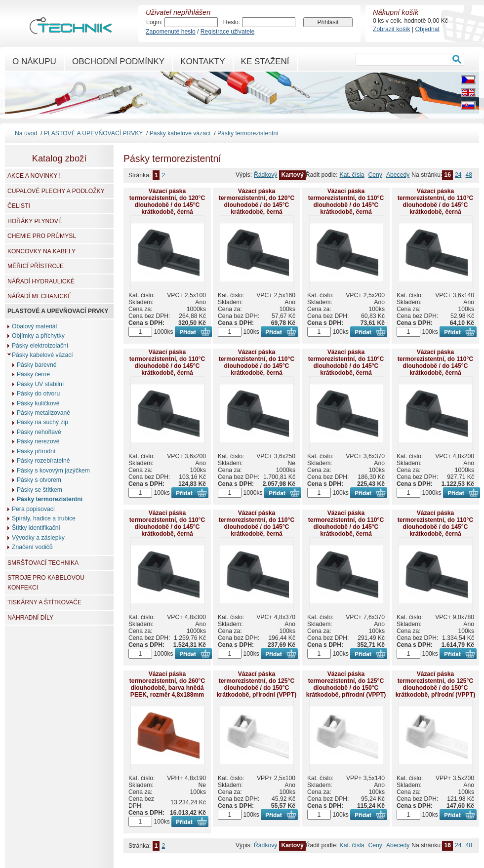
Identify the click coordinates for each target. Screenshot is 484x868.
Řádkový (265, 175)
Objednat (427, 29)
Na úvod (26, 133)
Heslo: (232, 22)
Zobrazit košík (392, 29)
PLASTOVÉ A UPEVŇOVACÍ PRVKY (93, 133)
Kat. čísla (352, 175)
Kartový (292, 175)
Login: (154, 22)
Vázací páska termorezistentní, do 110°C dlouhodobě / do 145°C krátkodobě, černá (346, 201)
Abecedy (398, 175)
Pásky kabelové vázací (180, 133)
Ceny (375, 175)
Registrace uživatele (227, 32)
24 (458, 175)
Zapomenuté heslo (171, 32)
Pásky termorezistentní (248, 133)
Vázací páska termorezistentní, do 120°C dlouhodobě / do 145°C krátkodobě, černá (167, 201)
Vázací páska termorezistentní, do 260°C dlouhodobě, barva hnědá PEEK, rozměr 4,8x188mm (167, 684)
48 (469, 175)
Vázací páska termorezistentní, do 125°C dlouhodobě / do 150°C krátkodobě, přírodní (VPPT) (257, 684)
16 (447, 175)
